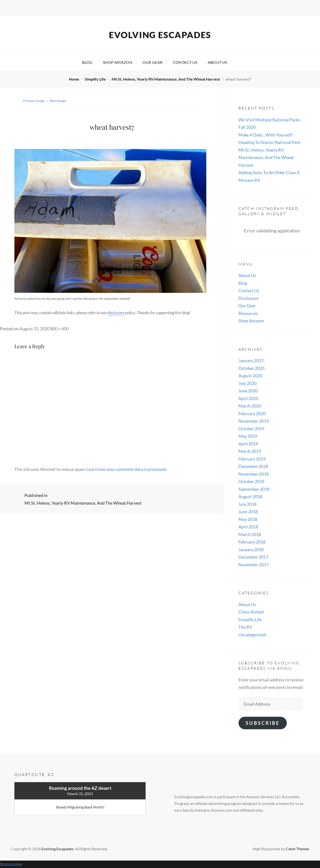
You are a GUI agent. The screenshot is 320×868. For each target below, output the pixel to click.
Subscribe (263, 723)
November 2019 (254, 421)
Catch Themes (297, 849)
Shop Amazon (118, 62)
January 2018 (251, 549)
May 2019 (248, 436)
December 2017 (253, 557)
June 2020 (248, 391)
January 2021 (251, 360)
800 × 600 (59, 329)
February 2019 (252, 459)
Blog (87, 62)
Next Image (58, 101)
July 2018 (247, 504)
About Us (217, 62)
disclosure (116, 313)
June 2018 (248, 512)
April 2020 (248, 398)
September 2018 (254, 489)
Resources (248, 313)
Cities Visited (251, 612)
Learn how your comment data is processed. (127, 469)
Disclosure (249, 298)
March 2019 (250, 451)
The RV (245, 627)
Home (74, 79)
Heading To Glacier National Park (269, 142)
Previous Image (34, 101)
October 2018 (251, 481)
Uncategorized (252, 635)
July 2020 (247, 383)
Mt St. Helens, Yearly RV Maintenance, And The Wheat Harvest (166, 79)
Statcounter (11, 864)
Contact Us (185, 62)
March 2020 (250, 406)
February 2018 (252, 542)
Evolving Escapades (160, 35)
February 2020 (252, 413)
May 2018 (248, 519)
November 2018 (254, 474)
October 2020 (251, 368)
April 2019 (248, 444)
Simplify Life (95, 79)
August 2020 (250, 376)
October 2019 (251, 429)
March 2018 (250, 534)
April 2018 (248, 527)
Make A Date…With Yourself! (266, 135)
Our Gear (152, 62)
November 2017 (254, 565)
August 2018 (250, 496)
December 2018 (253, 466)
